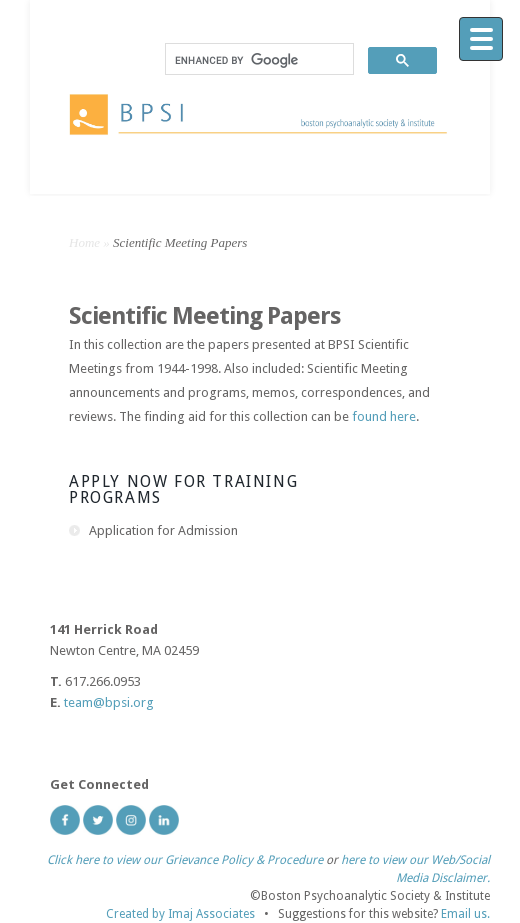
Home (84, 242)
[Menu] (481, 39)
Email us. (465, 914)
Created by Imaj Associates (180, 914)
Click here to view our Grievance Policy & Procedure (185, 860)
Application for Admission (163, 530)
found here (384, 416)
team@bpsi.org (109, 702)
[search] (257, 60)
